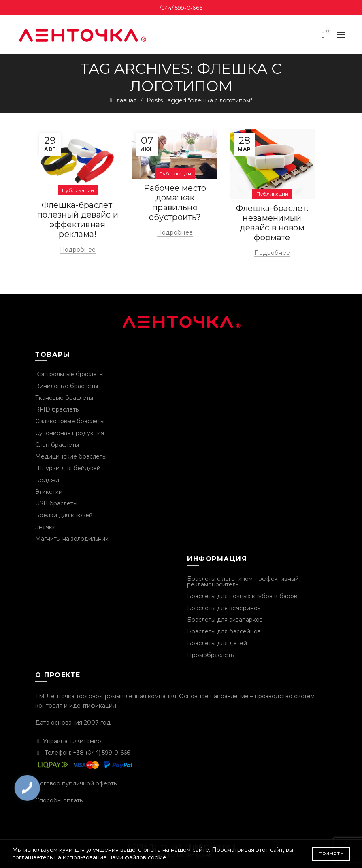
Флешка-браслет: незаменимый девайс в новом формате (272, 223)
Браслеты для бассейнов (224, 631)
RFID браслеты (57, 409)
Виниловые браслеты (67, 386)
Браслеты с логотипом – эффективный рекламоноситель (243, 582)
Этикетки (49, 492)
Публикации (78, 190)
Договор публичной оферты (77, 783)
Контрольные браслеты (69, 374)
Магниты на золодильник (72, 539)
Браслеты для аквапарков (225, 620)
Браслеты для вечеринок (224, 608)
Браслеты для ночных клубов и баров (242, 596)
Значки (46, 527)
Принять (331, 854)
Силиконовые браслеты (70, 421)
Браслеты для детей (217, 643)
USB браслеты (56, 503)
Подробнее (78, 250)
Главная (125, 100)
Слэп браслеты (57, 445)
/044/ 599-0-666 (181, 8)
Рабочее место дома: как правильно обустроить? (175, 203)
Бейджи (47, 480)
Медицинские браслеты (71, 456)
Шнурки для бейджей (68, 468)
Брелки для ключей (64, 515)
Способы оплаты (60, 800)
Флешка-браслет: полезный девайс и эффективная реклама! (78, 220)
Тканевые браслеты (64, 398)
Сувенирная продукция (70, 433)
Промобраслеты (211, 655)
